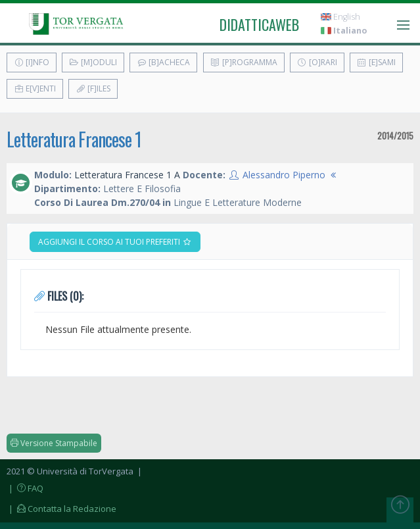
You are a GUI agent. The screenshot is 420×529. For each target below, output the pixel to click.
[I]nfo (32, 62)
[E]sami (376, 62)
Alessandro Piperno (284, 175)
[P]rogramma (244, 62)
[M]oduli (93, 62)
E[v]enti (35, 88)
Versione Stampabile (54, 443)
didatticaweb (259, 24)
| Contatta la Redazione (61, 509)
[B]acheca (163, 62)
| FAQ (25, 488)
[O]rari (317, 62)
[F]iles (93, 88)
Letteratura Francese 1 (74, 139)
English (340, 17)
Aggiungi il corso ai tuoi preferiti (115, 242)
